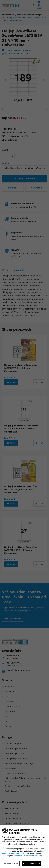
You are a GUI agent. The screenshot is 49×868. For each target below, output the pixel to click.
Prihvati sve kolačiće (32, 863)
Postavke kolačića (11, 863)
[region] (24, 434)
